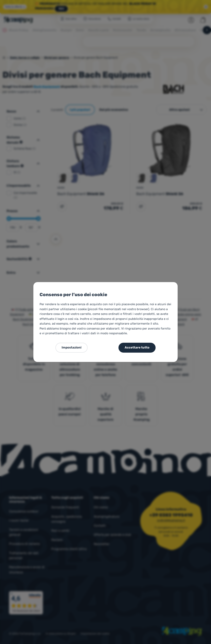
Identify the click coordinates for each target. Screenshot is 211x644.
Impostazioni (72, 347)
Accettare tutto (137, 347)
